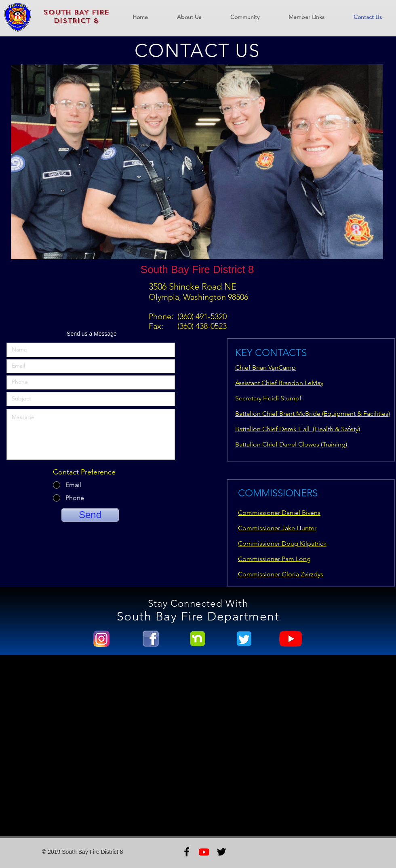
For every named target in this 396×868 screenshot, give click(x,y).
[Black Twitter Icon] (221, 852)
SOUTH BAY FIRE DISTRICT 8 (76, 17)
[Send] (90, 515)
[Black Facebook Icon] (187, 852)
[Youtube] (204, 852)
